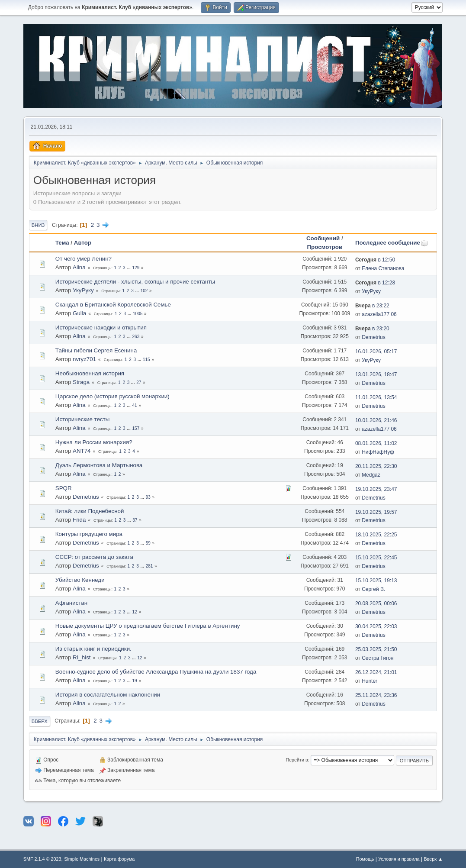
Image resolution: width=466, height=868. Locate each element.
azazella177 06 (379, 314)
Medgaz (371, 475)
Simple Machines (82, 859)
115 (146, 360)
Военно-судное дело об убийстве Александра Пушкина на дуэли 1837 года (156, 672)
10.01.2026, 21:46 (376, 420)
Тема (62, 243)
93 (148, 497)
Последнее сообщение (392, 243)
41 (135, 405)
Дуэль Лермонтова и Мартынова (99, 465)
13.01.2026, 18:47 (376, 374)
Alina (79, 267)
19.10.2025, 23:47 (376, 489)
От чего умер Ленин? (84, 259)
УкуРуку (83, 290)
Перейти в (297, 760)
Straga (81, 382)
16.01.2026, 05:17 (376, 352)
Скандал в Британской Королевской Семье (113, 305)
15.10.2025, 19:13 (376, 581)
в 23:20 (372, 329)
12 (135, 612)
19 (135, 681)
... (129, 268)
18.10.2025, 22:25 (376, 535)
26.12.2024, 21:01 (376, 672)
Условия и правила (399, 859)
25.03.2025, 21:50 (376, 649)
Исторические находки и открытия (101, 328)
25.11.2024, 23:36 (376, 695)
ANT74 (82, 451)
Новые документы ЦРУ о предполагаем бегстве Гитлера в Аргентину (148, 626)
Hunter (370, 681)
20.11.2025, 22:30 (376, 466)
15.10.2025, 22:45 (376, 558)
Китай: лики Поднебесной (90, 511)
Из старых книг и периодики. (93, 649)
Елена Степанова (383, 268)
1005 (138, 314)
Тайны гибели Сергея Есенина (96, 350)
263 (136, 337)
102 (144, 291)
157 (136, 428)
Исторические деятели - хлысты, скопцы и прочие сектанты (135, 282)
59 (148, 543)
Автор (83, 243)
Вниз (38, 225)
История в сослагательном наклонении (108, 695)
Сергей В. (373, 589)
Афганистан (71, 603)
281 (149, 566)
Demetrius (374, 337)
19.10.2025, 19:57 (376, 512)
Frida (79, 520)
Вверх (40, 721)
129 (136, 268)
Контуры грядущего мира (89, 534)
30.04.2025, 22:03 (376, 626)
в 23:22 (372, 306)
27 (139, 382)
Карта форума (119, 859)
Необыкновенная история (90, 373)
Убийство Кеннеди (80, 580)
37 (135, 520)
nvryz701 (84, 359)
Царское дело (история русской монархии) (112, 396)
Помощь (365, 859)
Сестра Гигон (378, 658)
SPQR (64, 488)
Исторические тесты (83, 419)
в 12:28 (375, 283)
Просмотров (325, 247)
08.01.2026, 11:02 (376, 443)
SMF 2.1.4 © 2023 (42, 859)
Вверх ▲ (433, 859)
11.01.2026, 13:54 (376, 397)
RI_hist (82, 657)
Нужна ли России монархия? (94, 442)
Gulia (79, 313)
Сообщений (323, 238)
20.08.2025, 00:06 (376, 603)
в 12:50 (375, 260)
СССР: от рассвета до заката (94, 557)
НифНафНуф (378, 452)
